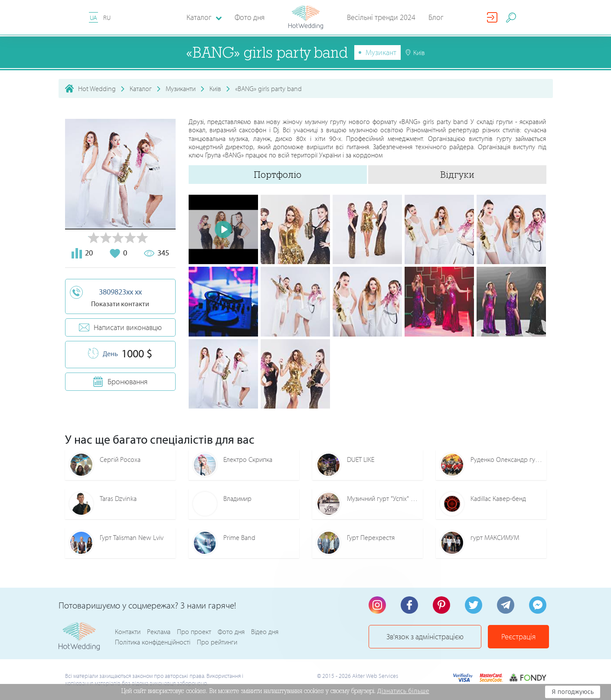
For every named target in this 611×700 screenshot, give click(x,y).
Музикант (381, 52)
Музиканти (181, 88)
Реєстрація (518, 636)
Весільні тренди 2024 (381, 17)
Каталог (141, 88)
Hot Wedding (97, 88)
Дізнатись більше (403, 691)
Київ (215, 88)
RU (107, 18)
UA (93, 18)
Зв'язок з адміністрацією (425, 636)
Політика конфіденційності (153, 642)
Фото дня (250, 17)
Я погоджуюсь (573, 692)
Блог (436, 17)
